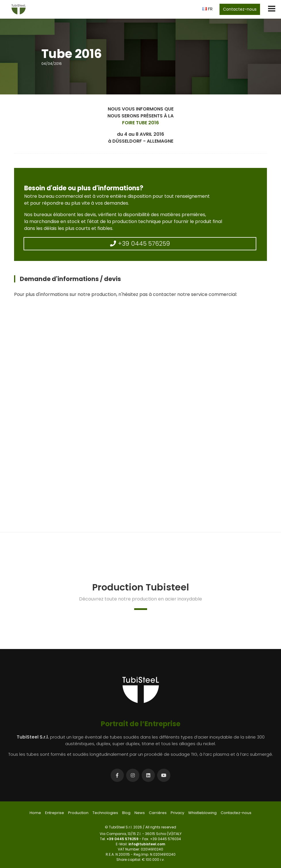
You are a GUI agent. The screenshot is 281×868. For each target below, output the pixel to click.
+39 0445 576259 (140, 244)
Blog (126, 813)
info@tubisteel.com (147, 844)
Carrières (158, 813)
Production (78, 813)
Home (35, 813)
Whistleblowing (202, 813)
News (140, 813)
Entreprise (55, 813)
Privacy (177, 813)
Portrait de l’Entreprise (141, 724)
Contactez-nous (240, 9)
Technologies (105, 813)
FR (207, 9)
